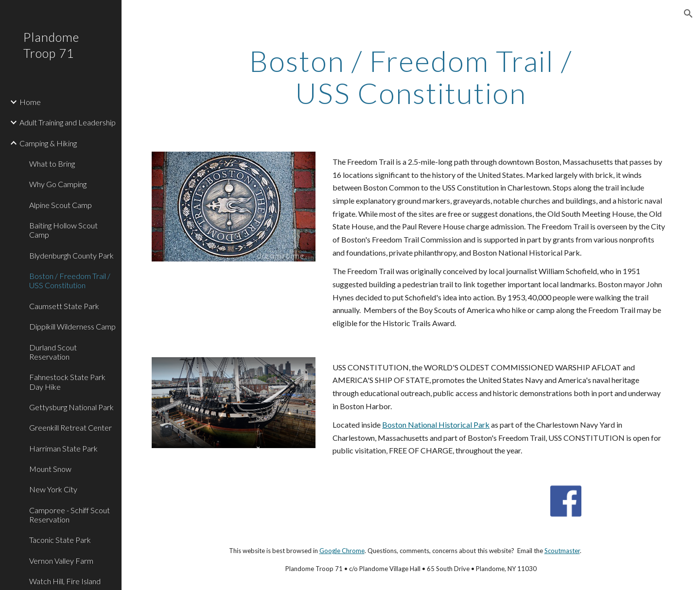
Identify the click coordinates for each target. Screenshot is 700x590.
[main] (411, 77)
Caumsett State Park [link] (64, 306)
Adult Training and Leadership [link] (68, 122)
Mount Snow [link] (50, 469)
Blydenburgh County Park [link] (71, 255)
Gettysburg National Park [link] (71, 407)
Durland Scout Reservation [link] (53, 352)
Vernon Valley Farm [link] (61, 561)
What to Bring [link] (52, 164)
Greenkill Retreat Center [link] (70, 427)
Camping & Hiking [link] (48, 143)
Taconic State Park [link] (60, 540)
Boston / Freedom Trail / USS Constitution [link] (70, 280)
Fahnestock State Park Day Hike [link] (67, 382)
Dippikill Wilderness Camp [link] (72, 326)
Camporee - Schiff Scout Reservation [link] (70, 515)
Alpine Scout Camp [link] (61, 205)
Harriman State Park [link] (63, 448)
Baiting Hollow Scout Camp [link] (63, 230)
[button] (688, 14)
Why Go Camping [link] (58, 184)
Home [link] (30, 102)
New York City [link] (53, 489)
